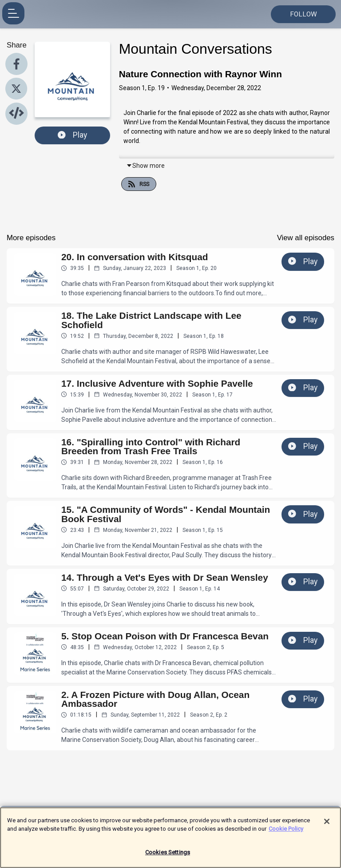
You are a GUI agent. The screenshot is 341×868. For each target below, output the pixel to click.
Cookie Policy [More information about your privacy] (286, 834)
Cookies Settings (168, 857)
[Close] (327, 826)
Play (72, 135)
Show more (145, 166)
